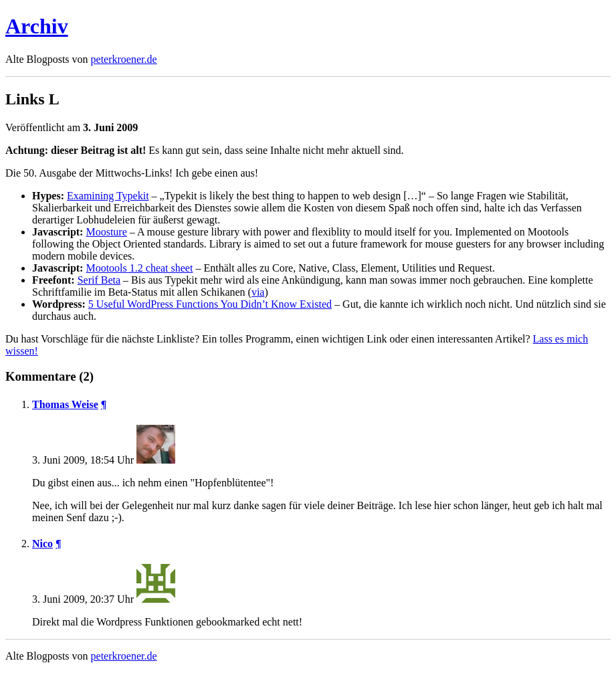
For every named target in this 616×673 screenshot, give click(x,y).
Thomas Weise (65, 404)
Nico (42, 544)
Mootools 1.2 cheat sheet (139, 268)
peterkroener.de (124, 59)
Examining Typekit (108, 196)
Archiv (37, 26)
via (258, 292)
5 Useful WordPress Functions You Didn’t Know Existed (210, 304)
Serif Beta (99, 280)
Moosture (106, 232)
